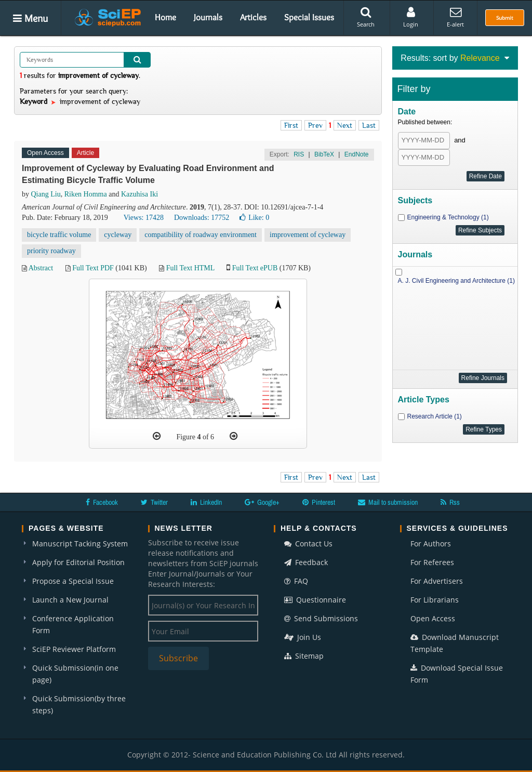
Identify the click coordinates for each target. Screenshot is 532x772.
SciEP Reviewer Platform (74, 649)
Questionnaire (315, 600)
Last (369, 125)
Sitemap (304, 656)
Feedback (306, 562)
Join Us (303, 637)
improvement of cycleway (308, 235)
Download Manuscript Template (455, 643)
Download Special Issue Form (457, 674)
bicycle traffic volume (59, 235)
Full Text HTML (190, 268)
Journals (208, 17)
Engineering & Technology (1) (448, 217)
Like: (254, 218)
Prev (315, 125)
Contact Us (308, 544)
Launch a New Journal (70, 600)
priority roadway (51, 251)
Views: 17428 (144, 218)
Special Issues (309, 17)
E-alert (455, 17)
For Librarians (435, 600)
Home (165, 17)
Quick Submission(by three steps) (79, 704)
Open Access (433, 618)
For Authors (431, 544)
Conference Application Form (73, 624)
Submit (505, 18)
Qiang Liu (46, 194)
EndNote (357, 154)
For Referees (432, 562)
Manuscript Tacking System (80, 544)
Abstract (41, 268)
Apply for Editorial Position (78, 562)
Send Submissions (321, 618)
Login (411, 17)
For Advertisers (437, 581)
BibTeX (324, 154)
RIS (299, 154)
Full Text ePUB (255, 268)
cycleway (118, 235)
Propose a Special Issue (73, 581)
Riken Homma (86, 194)
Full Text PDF (93, 268)
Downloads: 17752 (202, 218)
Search (366, 17)
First (291, 125)
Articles (253, 17)
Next (345, 125)
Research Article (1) (435, 416)
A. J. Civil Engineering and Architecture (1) (456, 281)
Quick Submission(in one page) (75, 674)
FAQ (296, 581)
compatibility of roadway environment (201, 235)
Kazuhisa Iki (139, 194)
